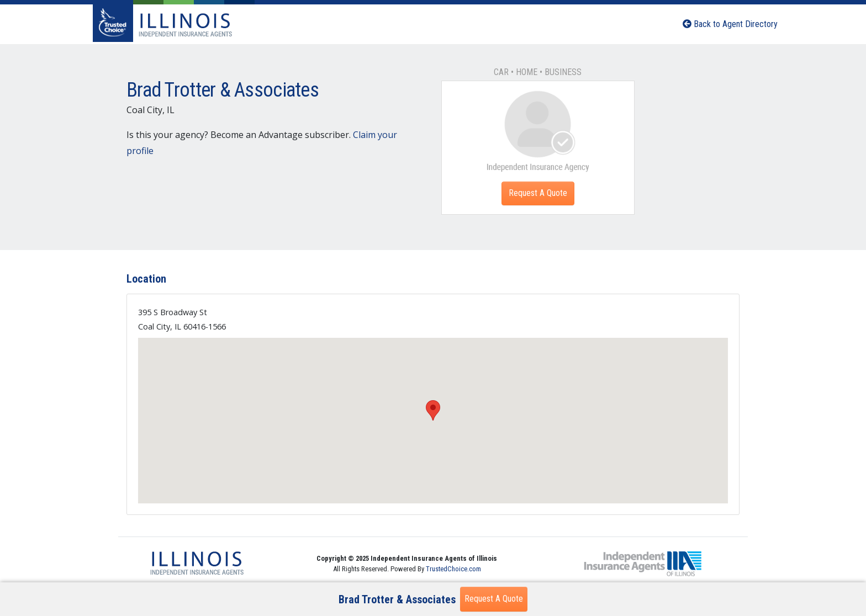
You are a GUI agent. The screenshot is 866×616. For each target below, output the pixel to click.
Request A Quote (538, 193)
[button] (433, 410)
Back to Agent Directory (730, 24)
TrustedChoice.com (453, 569)
